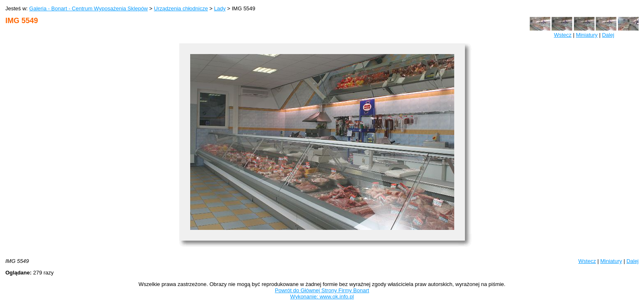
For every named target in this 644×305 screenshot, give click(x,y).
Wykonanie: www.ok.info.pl (322, 297)
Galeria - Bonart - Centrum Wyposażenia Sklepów (88, 8)
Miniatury (587, 35)
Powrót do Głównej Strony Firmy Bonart (322, 290)
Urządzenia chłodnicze (181, 8)
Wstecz (563, 35)
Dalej (608, 35)
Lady (220, 8)
